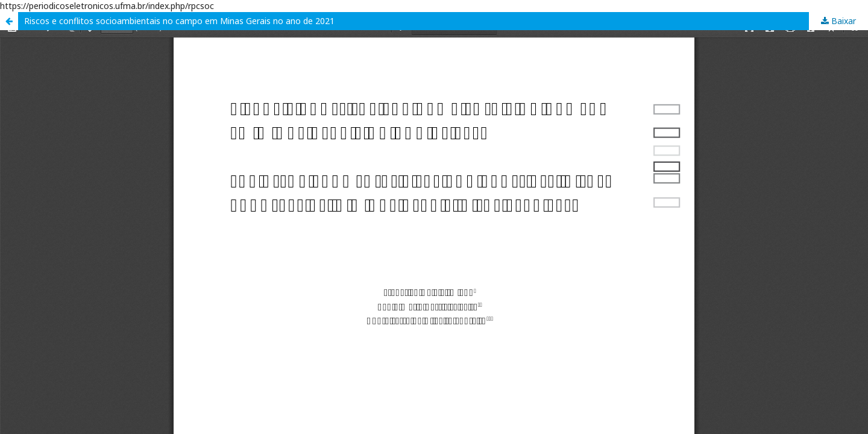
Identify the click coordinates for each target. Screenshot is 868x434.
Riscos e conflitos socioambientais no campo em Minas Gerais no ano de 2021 (179, 21)
